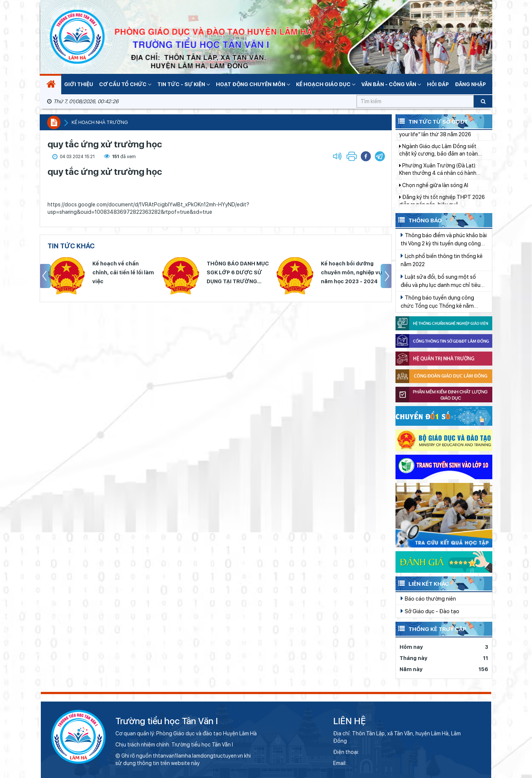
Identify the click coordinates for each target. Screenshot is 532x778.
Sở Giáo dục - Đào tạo (430, 611)
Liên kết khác (422, 583)
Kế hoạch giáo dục (326, 84)
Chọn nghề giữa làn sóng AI (434, 191)
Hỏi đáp (438, 84)
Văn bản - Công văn (391, 84)
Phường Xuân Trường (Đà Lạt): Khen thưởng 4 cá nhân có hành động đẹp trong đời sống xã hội (438, 175)
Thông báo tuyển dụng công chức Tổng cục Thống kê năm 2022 (437, 302)
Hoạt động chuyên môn (253, 84)
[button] (380, 156)
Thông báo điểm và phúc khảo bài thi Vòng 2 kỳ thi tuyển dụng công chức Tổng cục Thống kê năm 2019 (444, 240)
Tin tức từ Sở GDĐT (432, 121)
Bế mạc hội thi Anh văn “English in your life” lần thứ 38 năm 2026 (440, 136)
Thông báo (419, 220)
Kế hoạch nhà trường (100, 122)
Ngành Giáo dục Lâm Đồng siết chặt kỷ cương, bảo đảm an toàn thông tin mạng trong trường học (439, 156)
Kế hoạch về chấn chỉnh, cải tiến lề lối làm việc (123, 272)
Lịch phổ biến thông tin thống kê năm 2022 (442, 260)
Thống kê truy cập (431, 628)
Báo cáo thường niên (428, 598)
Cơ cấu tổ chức (125, 84)
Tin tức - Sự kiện (184, 84)
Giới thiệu (79, 84)
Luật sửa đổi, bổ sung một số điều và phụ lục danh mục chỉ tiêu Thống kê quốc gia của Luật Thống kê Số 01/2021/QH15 (443, 281)
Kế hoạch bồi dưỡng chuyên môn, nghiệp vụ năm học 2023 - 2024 (352, 272)
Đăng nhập (470, 84)
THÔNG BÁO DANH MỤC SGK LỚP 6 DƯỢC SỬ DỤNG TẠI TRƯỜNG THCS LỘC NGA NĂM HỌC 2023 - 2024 (238, 273)
